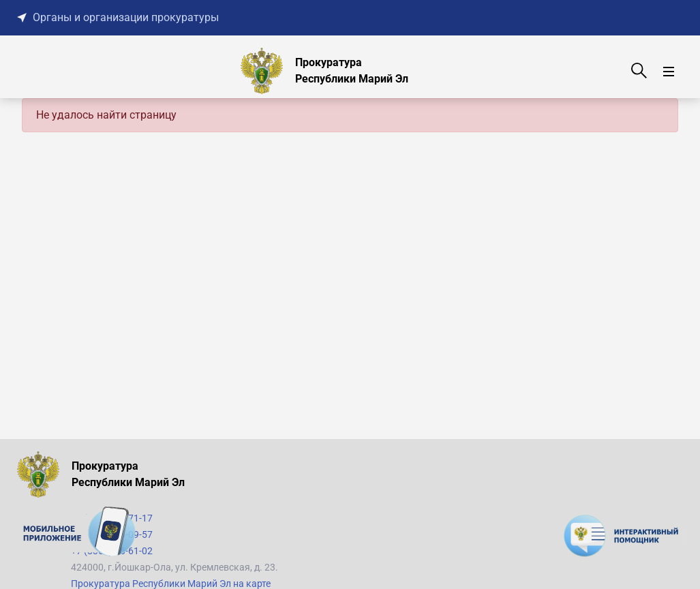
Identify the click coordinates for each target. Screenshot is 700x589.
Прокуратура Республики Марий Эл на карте (171, 584)
